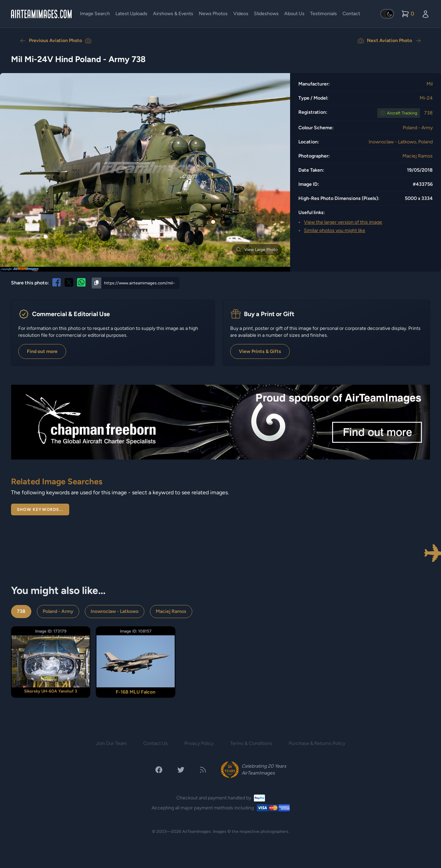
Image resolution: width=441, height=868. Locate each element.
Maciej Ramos (418, 156)
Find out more (42, 351)
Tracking (402, 113)
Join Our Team (111, 743)
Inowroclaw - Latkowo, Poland (401, 142)
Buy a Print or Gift (269, 314)
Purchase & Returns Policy (317, 743)
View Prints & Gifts (260, 351)
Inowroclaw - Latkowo (115, 611)
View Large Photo (257, 250)
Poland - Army (418, 128)
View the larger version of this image (343, 222)
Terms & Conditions (251, 743)
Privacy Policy (199, 743)
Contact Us (156, 743)
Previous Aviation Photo (55, 41)
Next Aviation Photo (389, 41)
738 (428, 113)
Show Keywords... (40, 509)
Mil (430, 84)
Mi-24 (426, 98)
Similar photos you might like (335, 230)
